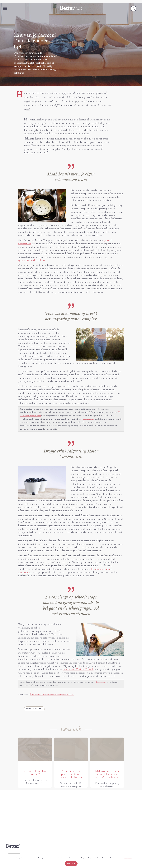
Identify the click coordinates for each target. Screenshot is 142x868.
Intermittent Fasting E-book (78, 670)
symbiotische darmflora (31, 260)
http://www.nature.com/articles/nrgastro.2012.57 (52, 695)
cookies (128, 858)
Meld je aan (101, 682)
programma (88, 419)
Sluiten (71, 863)
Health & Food (34, 709)
